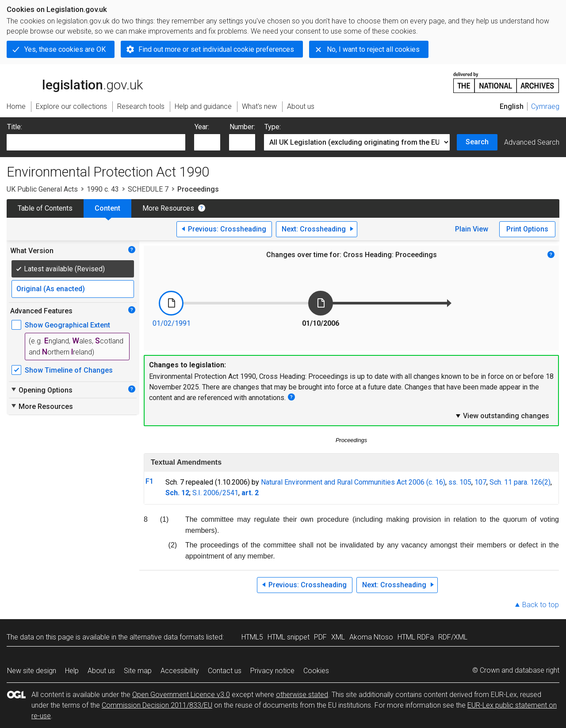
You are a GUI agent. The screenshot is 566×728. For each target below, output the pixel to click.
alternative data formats (167, 637)
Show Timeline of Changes (69, 370)
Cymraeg (545, 106)
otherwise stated (302, 695)
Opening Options (41, 390)
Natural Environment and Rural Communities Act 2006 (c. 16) (353, 482)
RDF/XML (453, 637)
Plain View (472, 229)
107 (480, 482)
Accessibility (180, 671)
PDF (320, 637)
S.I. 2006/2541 (215, 493)
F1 (149, 481)
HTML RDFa (416, 637)
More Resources (168, 208)
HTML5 (252, 637)
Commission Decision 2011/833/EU (157, 705)
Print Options (527, 229)
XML (338, 637)
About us (101, 671)
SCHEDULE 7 (148, 189)
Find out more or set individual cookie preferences (216, 49)
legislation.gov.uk (75, 82)
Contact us (225, 671)
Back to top (541, 605)
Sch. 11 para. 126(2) (520, 482)
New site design (32, 671)
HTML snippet (289, 637)
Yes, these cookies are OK (65, 49)
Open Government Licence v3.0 (181, 695)
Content (107, 208)
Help (72, 671)
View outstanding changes (502, 416)
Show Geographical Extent (67, 325)
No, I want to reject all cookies (373, 49)
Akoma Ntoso (371, 637)
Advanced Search (532, 142)
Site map (138, 671)
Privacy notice (272, 671)
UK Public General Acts (42, 189)
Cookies (316, 671)
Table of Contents (45, 208)
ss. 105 (460, 482)
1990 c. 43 (103, 189)
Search (477, 142)
